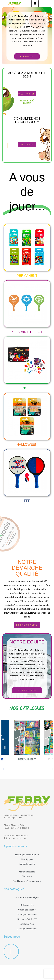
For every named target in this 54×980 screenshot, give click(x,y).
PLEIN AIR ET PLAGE (27, 332)
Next (49, 747)
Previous (5, 747)
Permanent (27, 276)
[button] (27, 56)
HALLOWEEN (27, 445)
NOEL (27, 388)
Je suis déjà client (27, 102)
